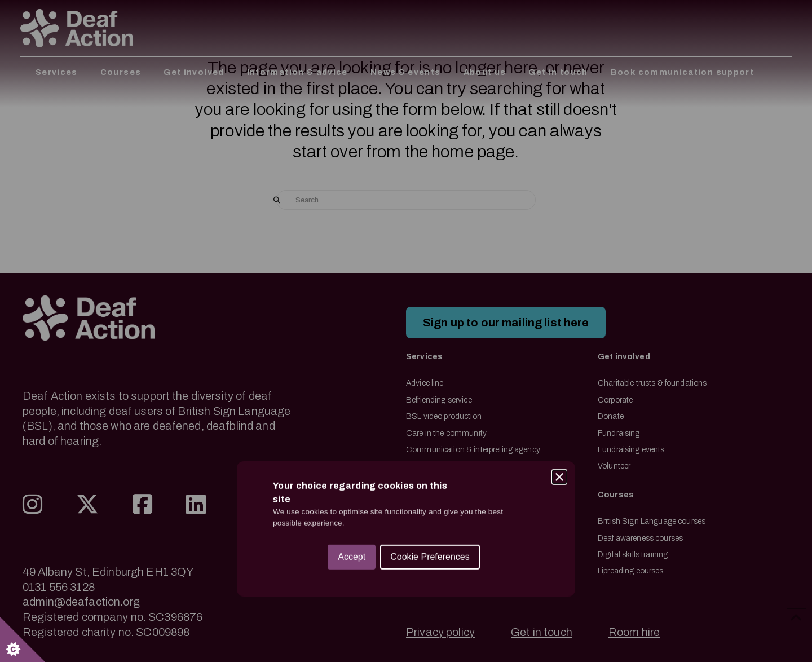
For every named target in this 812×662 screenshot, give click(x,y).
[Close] (559, 328)
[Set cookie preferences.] (23, 639)
